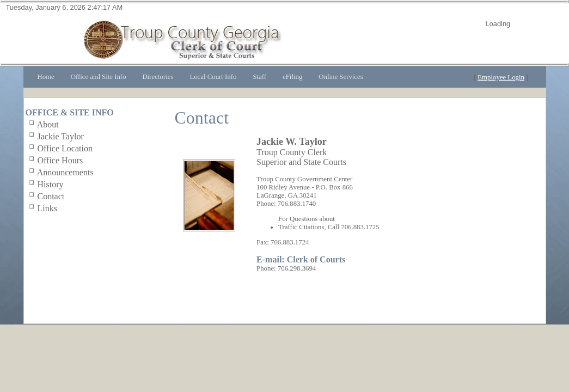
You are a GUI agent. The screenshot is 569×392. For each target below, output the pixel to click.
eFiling (292, 77)
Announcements (65, 172)
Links (47, 208)
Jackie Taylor (61, 136)
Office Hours (60, 160)
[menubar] (200, 77)
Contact (51, 196)
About (48, 124)
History (51, 184)
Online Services (341, 77)
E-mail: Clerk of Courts (301, 259)
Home (46, 77)
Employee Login (501, 77)
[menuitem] (46, 77)
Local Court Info (213, 77)
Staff (259, 77)
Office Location (65, 148)
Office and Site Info (99, 77)
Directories (158, 77)
